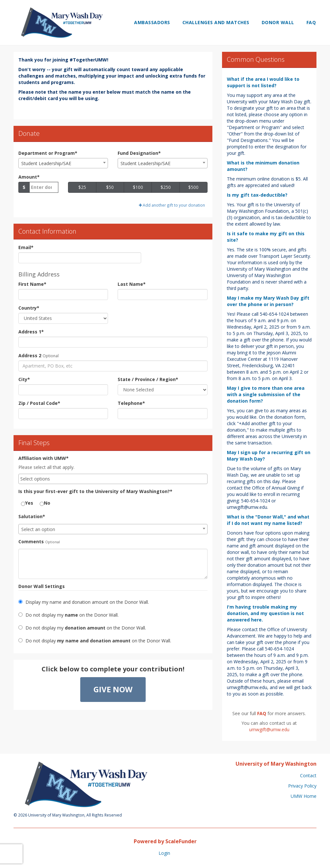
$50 (110, 187)
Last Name (132, 284)
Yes (27, 503)
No (45, 503)
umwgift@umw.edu (269, 729)
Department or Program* (48, 153)
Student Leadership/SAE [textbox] (46, 163)
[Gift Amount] (44, 187)
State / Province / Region (148, 379)
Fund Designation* (139, 153)
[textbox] (113, 529)
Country (29, 308)
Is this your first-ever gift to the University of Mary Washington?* (95, 491)
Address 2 (30, 355)
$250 (166, 187)
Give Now (113, 689)
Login (164, 853)
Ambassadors (152, 22)
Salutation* (32, 516)
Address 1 (31, 332)
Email (26, 247)
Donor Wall (278, 22)
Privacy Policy (302, 786)
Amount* (29, 177)
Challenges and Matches (216, 22)
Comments (31, 541)
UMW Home (304, 796)
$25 (82, 187)
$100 (138, 187)
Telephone (131, 403)
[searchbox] (113, 479)
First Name (32, 284)
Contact (308, 775)
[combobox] (63, 163)
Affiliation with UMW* (44, 458)
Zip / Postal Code (39, 403)
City (24, 379)
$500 (193, 187)
